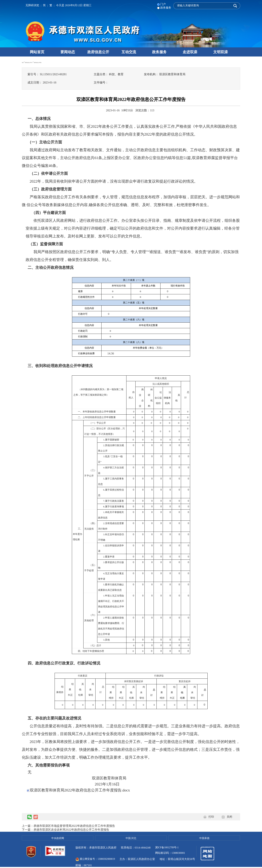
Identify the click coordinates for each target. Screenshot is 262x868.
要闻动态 (68, 52)
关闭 (229, 817)
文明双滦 (221, 52)
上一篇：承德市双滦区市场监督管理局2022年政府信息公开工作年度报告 (68, 826)
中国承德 (204, 838)
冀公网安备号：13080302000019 (131, 854)
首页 (25, 62)
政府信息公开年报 (63, 62)
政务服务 (159, 52)
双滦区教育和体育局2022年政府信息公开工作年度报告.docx (78, 790)
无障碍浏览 (32, 5)
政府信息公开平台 (40, 62)
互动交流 (129, 52)
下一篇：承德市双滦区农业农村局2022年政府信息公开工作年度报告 (65, 830)
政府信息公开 (98, 52)
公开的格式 (131, 726)
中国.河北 (131, 838)
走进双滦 (190, 52)
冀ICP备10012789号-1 (168, 848)
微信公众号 (31, 166)
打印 (211, 817)
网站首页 (37, 52)
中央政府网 (58, 838)
